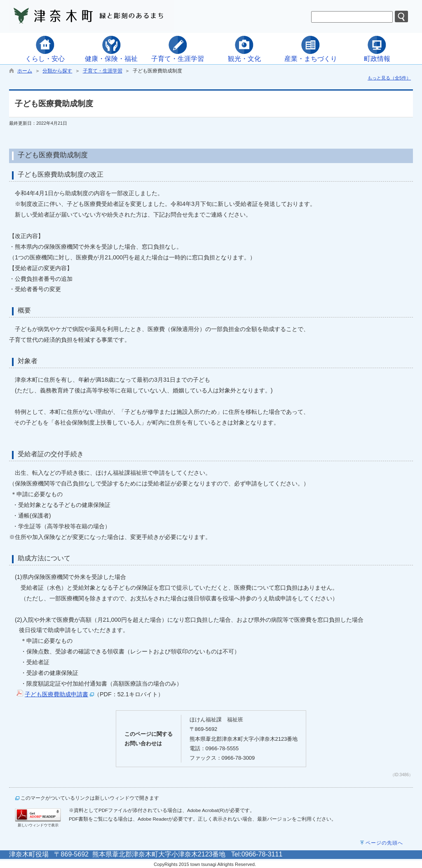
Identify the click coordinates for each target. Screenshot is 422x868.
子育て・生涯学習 (103, 71)
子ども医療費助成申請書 (56, 694)
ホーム (25, 71)
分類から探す (57, 71)
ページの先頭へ (384, 843)
